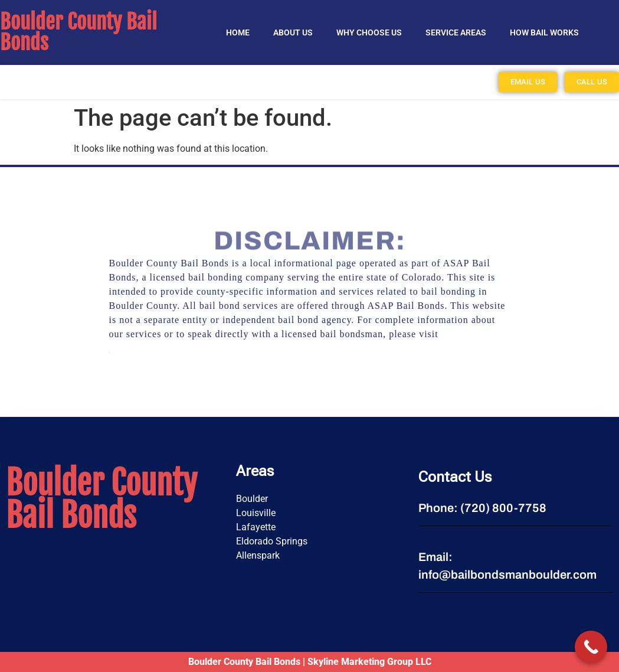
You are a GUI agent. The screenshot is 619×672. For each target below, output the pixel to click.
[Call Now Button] (591, 647)
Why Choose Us (369, 32)
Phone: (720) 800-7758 (482, 508)
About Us (293, 32)
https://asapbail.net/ (155, 348)
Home (238, 32)
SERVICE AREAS (456, 32)
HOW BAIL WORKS (544, 32)
